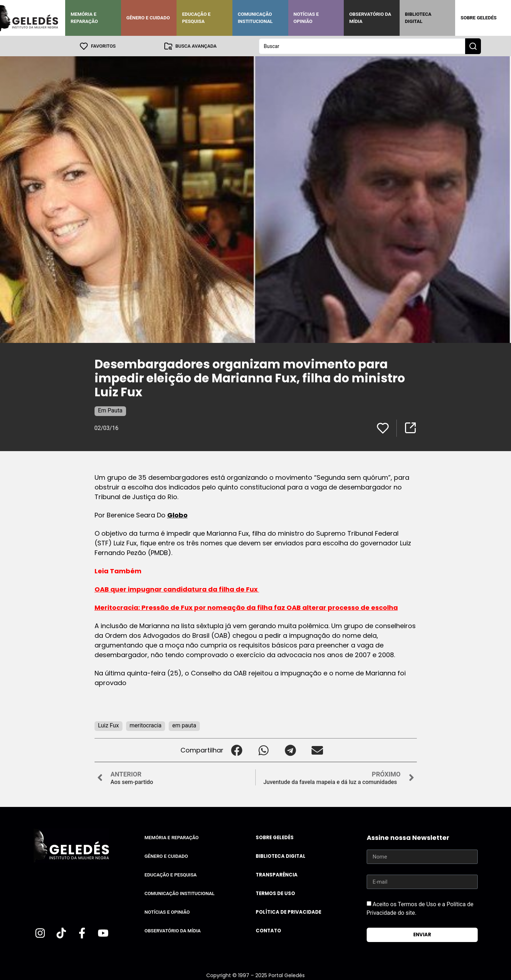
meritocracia (146, 725)
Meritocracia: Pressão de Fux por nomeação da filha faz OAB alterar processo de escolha (246, 607)
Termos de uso (275, 893)
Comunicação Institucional (255, 18)
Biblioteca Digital (418, 18)
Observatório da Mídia (370, 18)
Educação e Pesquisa (196, 18)
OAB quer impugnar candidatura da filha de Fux (177, 589)
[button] (237, 750)
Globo (177, 515)
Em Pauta (110, 410)
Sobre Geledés (478, 18)
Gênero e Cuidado (148, 18)
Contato (268, 930)
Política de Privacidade (288, 912)
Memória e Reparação (84, 18)
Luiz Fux (109, 725)
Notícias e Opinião (306, 18)
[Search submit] (473, 46)
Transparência (277, 874)
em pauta (184, 725)
